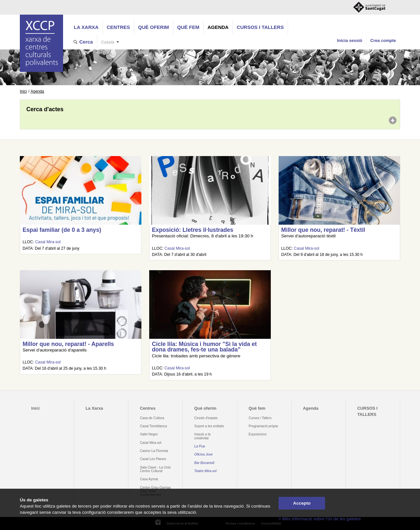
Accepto (302, 503)
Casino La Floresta (154, 451)
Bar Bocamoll (204, 463)
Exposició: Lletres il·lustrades (192, 230)
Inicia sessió (350, 40)
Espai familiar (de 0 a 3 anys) (62, 230)
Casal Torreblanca (153, 426)
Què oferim (154, 27)
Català (108, 42)
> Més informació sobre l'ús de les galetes (320, 519)
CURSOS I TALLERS (260, 27)
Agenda (218, 27)
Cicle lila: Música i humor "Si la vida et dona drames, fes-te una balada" (204, 347)
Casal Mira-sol (48, 242)
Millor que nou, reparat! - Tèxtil (323, 230)
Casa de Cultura (152, 418)
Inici (23, 91)
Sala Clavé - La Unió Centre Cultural (155, 469)
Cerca (86, 42)
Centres (118, 27)
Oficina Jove (204, 454)
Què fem (188, 27)
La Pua (200, 446)
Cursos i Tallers (260, 418)
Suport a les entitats (209, 426)
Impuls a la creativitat (203, 436)
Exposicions (258, 434)
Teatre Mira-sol (206, 471)
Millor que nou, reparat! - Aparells (68, 344)
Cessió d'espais (206, 418)
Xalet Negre (149, 434)
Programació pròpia (263, 426)
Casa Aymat (149, 479)
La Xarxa (86, 27)
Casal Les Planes (153, 459)
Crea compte (383, 40)
